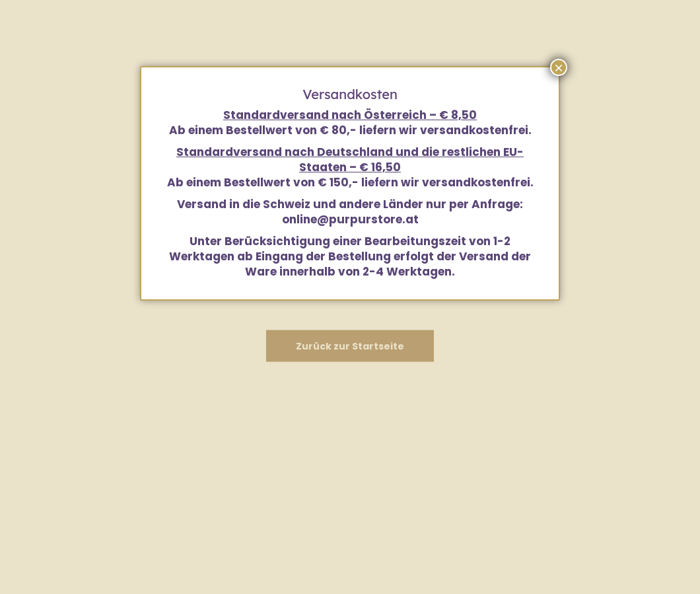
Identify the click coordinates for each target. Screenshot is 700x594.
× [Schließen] (559, 67)
